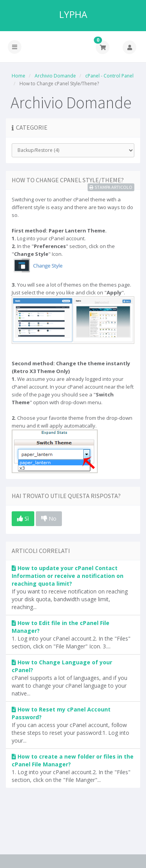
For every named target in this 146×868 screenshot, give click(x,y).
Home (18, 76)
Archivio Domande (55, 76)
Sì (23, 518)
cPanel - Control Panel (109, 76)
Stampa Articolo (111, 187)
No (49, 518)
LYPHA (73, 14)
